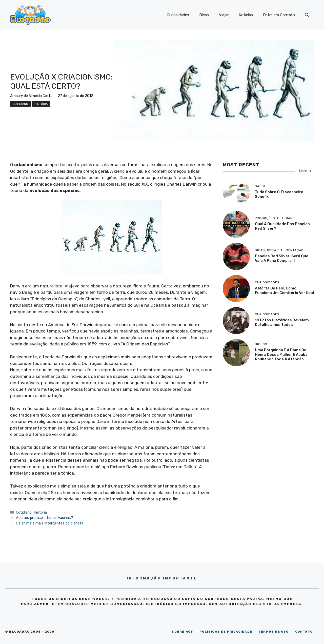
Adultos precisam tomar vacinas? (45, 518)
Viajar (224, 15)
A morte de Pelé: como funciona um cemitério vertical (284, 290)
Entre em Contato (279, 15)
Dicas (204, 15)
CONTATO (304, 632)
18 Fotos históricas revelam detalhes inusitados (282, 322)
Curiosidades (178, 15)
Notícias (246, 15)
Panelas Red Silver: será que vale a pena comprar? (282, 258)
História (41, 104)
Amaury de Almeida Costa (31, 96)
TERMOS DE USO (274, 632)
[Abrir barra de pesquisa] (307, 15)
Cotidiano (20, 104)
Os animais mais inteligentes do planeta (50, 523)
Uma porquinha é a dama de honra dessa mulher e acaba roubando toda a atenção (281, 355)
